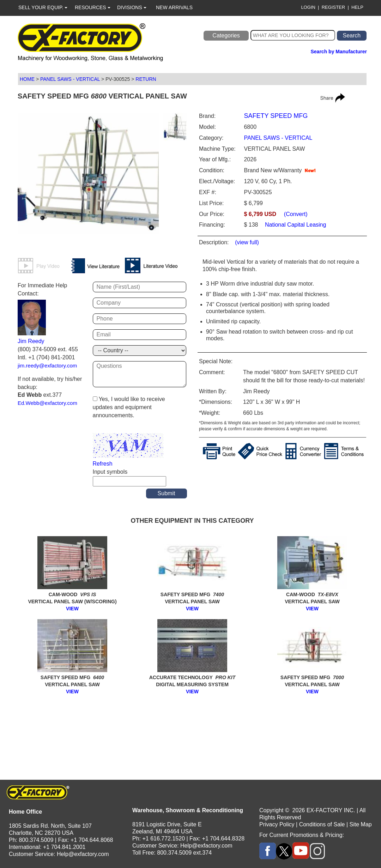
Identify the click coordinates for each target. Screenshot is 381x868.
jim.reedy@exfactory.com (47, 366)
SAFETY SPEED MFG (276, 116)
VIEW (72, 609)
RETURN (146, 79)
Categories (226, 35)
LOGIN (308, 7)
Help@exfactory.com (83, 854)
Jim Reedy (31, 341)
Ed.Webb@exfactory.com (47, 403)
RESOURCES (93, 7)
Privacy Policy (277, 824)
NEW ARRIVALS (174, 7)
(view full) (247, 242)
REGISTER (333, 7)
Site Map (361, 824)
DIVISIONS (132, 7)
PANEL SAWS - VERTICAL (70, 79)
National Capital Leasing (295, 225)
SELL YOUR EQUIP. (43, 7)
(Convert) (296, 214)
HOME (27, 79)
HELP (357, 7)
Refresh (103, 464)
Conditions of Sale (322, 824)
